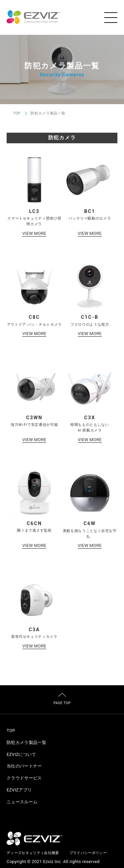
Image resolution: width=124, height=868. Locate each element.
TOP (17, 114)
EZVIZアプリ (19, 790)
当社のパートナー (24, 766)
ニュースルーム (22, 802)
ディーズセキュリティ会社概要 (33, 853)
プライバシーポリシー (88, 853)
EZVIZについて (21, 754)
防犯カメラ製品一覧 (26, 742)
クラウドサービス (24, 778)
